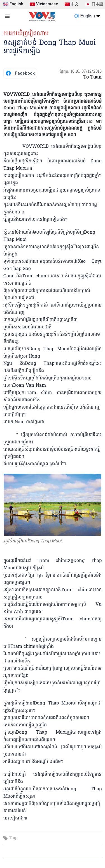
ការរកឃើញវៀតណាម (26, 34)
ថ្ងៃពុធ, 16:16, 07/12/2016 (81, 72)
